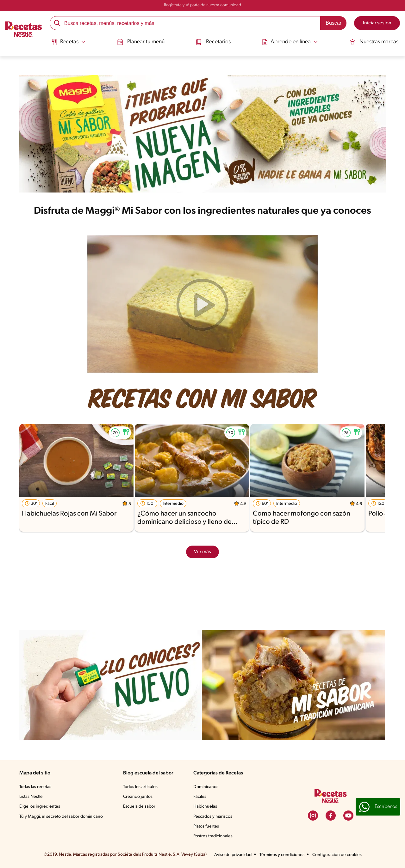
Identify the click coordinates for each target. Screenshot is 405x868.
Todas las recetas (35, 787)
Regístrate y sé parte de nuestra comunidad (202, 5)
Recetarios (213, 42)
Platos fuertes (206, 826)
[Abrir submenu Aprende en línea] (290, 42)
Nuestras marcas (374, 42)
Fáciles (200, 797)
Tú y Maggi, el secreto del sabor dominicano (61, 817)
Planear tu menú (140, 42)
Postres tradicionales (213, 836)
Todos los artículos (140, 787)
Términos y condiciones (282, 855)
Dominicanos (206, 787)
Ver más (202, 552)
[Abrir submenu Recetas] (68, 42)
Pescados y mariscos (213, 817)
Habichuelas (205, 807)
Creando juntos (138, 797)
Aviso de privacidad (233, 855)
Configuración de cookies (337, 855)
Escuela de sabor (139, 807)
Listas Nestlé (31, 797)
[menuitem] (68, 44)
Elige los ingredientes (40, 807)
